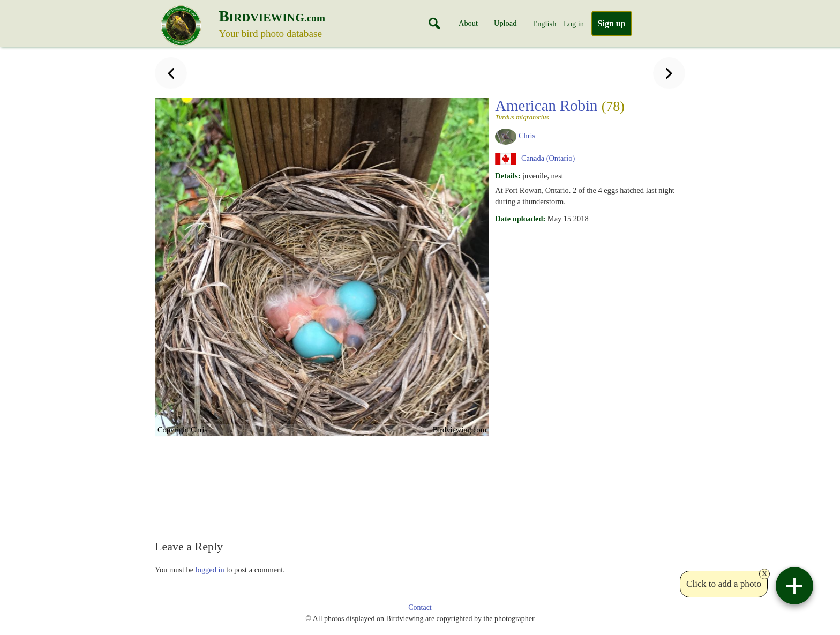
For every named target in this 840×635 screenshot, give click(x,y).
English (544, 24)
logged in (210, 570)
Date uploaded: (520, 219)
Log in (574, 24)
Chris (527, 136)
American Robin (587, 109)
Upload (505, 23)
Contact (420, 607)
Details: (508, 176)
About (468, 23)
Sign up (612, 23)
